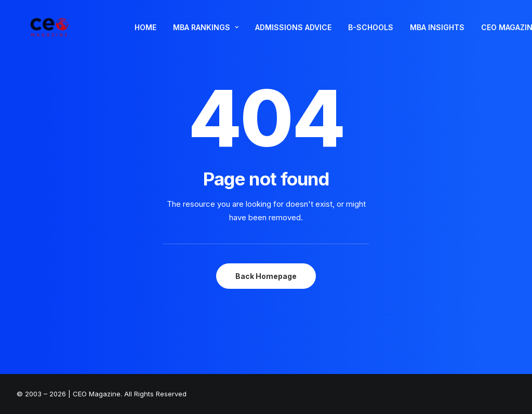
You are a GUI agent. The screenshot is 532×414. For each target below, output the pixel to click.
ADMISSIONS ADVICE (293, 34)
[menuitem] (145, 34)
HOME (145, 34)
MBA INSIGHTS (437, 34)
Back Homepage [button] (266, 276)
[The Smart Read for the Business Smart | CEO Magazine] (48, 34)
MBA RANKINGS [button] (206, 34)
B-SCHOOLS (371, 34)
